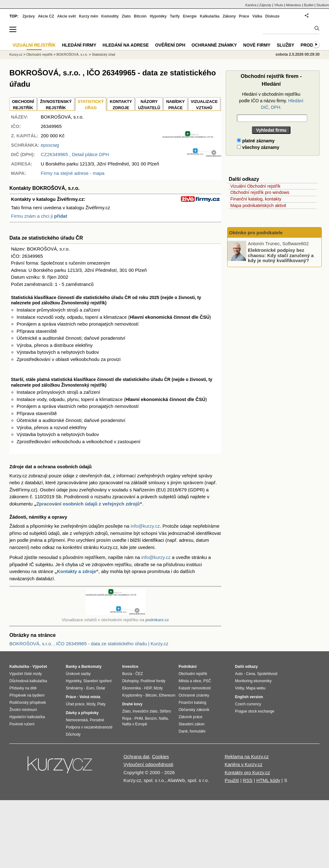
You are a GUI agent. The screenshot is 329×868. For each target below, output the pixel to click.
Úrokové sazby (78, 674)
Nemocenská (77, 720)
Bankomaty (91, 667)
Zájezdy (265, 5)
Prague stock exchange (255, 711)
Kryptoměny (132, 695)
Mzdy (91, 704)
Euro (90, 688)
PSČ (207, 681)
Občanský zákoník (194, 710)
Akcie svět (67, 16)
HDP (148, 688)
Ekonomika (131, 688)
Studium (323, 5)
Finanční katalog (192, 703)
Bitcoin (140, 16)
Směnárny (74, 688)
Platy (102, 704)
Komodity (110, 16)
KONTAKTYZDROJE (121, 105)
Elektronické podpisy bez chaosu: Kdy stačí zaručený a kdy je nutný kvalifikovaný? (281, 255)
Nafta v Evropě (135, 724)
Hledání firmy (79, 45)
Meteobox (294, 5)
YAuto (279, 5)
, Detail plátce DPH (75, 154)
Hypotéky (158, 16)
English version (249, 697)
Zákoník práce (191, 717)
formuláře (198, 731)
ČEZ (139, 674)
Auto (239, 674)
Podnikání (188, 667)
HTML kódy (268, 780)
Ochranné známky (214, 45)
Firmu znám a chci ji (39, 216)
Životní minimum (23, 710)
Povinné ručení (22, 724)
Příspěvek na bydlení (27, 695)
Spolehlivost (267, 674)
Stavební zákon (192, 724)
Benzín (151, 718)
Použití (232, 780)
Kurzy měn (89, 16)
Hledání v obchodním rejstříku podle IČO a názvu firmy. (271, 101)
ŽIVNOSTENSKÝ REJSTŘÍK (56, 105)
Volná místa (90, 697)
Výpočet (40, 667)
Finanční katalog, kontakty (256, 199)
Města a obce (190, 681)
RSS (248, 780)
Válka (257, 16)
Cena (251, 674)
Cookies (160, 756)
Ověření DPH (170, 45)
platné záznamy (256, 141)
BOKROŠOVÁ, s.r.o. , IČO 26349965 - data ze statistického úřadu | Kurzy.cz (89, 644)
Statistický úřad (104, 54)
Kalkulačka (210, 16)
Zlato (126, 16)
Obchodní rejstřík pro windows (260, 192)
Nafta (163, 718)
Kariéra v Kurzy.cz (244, 764)
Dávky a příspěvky (82, 713)
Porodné (97, 720)
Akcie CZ (46, 16)
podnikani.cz (157, 620)
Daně (183, 731)
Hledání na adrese (126, 45)
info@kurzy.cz (145, 526)
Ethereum (167, 695)
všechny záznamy (258, 147)
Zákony (229, 16)
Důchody (73, 734)
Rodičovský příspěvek (28, 703)
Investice (130, 667)
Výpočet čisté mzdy (26, 674)
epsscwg (50, 145)
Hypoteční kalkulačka (27, 717)
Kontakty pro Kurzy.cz (247, 772)
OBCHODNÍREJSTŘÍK (23, 105)
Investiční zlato (145, 711)
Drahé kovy (132, 704)
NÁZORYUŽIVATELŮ (149, 105)
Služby (285, 45)
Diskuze (272, 16)
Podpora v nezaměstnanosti (89, 727)
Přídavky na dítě (23, 688)
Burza (127, 674)
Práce (244, 16)
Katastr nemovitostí (195, 688)
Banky (71, 667)
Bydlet (309, 5)
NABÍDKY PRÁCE (175, 105)
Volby (239, 688)
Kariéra (251, 5)
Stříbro (165, 711)
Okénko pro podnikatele (256, 233)
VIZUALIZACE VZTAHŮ (204, 105)
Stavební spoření (98, 681)
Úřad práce (75, 704)
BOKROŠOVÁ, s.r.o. (72, 54)
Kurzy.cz (16, 54)
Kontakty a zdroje (77, 571)
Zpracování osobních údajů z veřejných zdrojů (88, 504)
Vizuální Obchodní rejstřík (255, 186)
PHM (139, 718)
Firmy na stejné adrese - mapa (73, 173)
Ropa (127, 718)
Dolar (101, 688)
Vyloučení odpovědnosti (148, 764)
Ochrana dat (136, 756)
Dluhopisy (130, 681)
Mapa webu (256, 688)
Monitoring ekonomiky (253, 681)
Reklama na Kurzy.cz (247, 756)
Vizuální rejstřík (34, 45)
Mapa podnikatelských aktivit (258, 206)
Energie (190, 16)
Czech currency (248, 704)
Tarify (175, 16)
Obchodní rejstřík (39, 54)
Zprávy (29, 16)
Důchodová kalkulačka (28, 681)
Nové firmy (257, 45)
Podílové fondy (153, 681)
